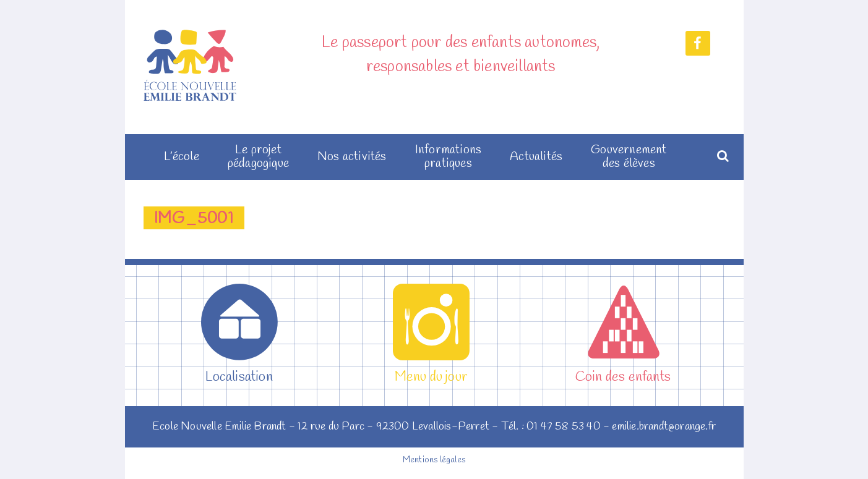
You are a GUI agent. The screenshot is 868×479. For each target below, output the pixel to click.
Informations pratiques (448, 157)
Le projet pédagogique (258, 157)
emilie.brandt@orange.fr (664, 426)
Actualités (536, 157)
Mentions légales (434, 460)
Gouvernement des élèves (629, 157)
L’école (181, 157)
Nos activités (352, 157)
